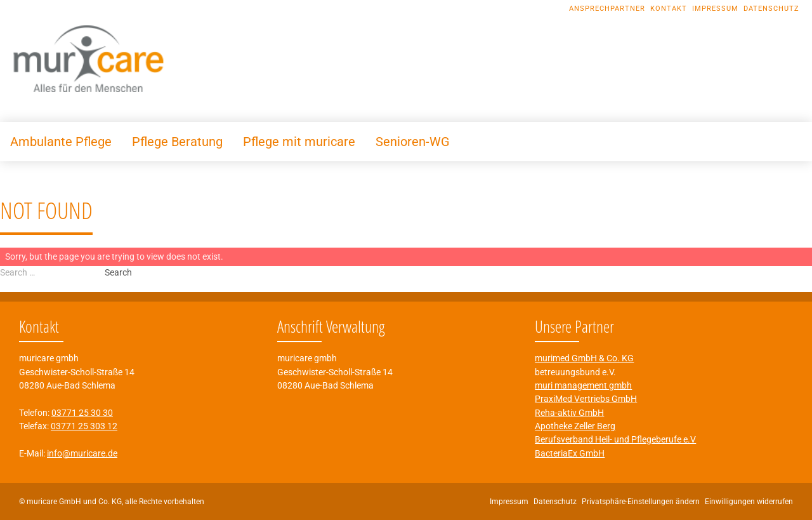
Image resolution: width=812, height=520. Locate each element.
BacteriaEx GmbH (570, 453)
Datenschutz (771, 9)
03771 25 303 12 (84, 426)
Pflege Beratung (177, 142)
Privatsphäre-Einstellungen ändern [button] (641, 502)
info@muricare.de (82, 453)
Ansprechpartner (607, 9)
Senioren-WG (413, 142)
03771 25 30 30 (82, 413)
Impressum (715, 9)
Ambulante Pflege (61, 142)
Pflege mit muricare (299, 142)
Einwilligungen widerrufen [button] (749, 502)
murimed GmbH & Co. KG (584, 358)
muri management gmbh (583, 385)
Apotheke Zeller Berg (575, 426)
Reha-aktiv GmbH (569, 413)
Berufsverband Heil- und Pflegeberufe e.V (615, 439)
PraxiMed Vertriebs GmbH (586, 399)
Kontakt (669, 9)
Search (118, 272)
